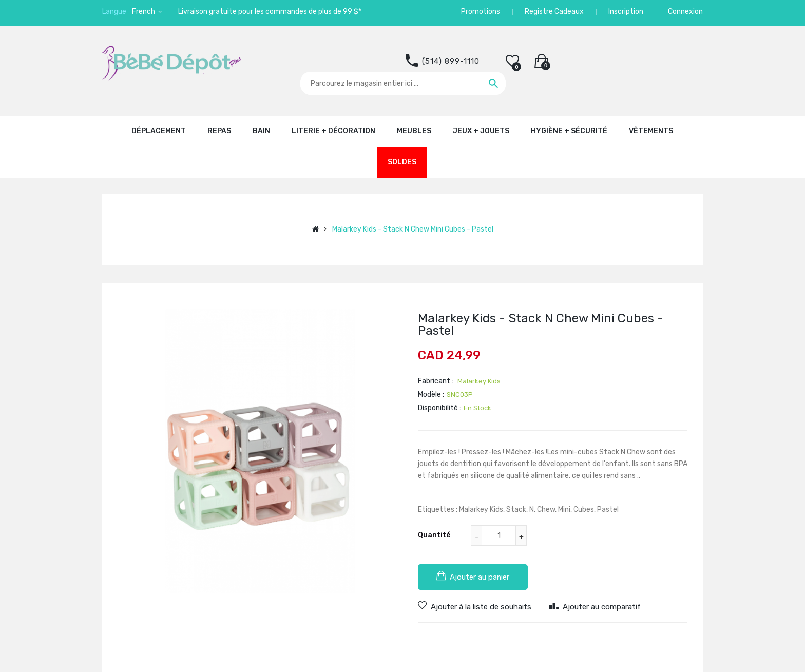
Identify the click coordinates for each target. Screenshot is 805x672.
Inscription (626, 12)
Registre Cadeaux (554, 12)
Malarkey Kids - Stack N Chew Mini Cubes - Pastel (413, 229)
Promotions (481, 12)
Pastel (608, 510)
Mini (564, 510)
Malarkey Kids (481, 510)
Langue (114, 12)
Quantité (434, 535)
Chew (546, 510)
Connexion (685, 12)
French (144, 12)
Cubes (584, 510)
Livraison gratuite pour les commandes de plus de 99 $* (270, 12)
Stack (516, 510)
